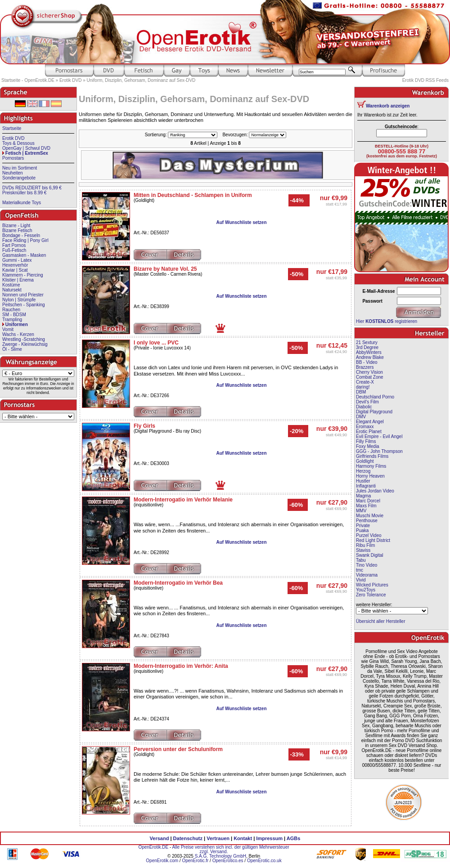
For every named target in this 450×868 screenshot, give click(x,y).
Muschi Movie (370, 516)
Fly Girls (144, 426)
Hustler (363, 481)
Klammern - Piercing (23, 275)
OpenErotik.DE (153, 847)
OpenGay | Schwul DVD (26, 148)
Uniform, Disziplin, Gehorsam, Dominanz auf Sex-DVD (141, 80)
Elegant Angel (370, 422)
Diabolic (364, 407)
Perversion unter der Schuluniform (178, 749)
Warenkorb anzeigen (388, 106)
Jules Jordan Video (375, 491)
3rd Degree (367, 347)
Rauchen (11, 310)
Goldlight (365, 461)
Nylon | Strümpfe (19, 300)
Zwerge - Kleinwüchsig (25, 344)
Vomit (8, 329)
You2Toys (366, 590)
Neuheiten (13, 173)
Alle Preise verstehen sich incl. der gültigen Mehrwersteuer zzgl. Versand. (230, 849)
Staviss (363, 550)
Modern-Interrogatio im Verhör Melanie (183, 500)
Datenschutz (188, 838)
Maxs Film (366, 506)
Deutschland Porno (375, 397)
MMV (361, 511)
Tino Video (367, 565)
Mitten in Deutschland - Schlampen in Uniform (193, 195)
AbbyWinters (369, 352)
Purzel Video (369, 535)
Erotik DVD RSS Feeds (425, 80)
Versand (160, 838)
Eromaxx (365, 427)
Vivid (361, 580)
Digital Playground (374, 412)
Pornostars (13, 158)
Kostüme (11, 285)
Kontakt (243, 838)
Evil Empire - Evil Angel (379, 436)
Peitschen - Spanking (24, 305)
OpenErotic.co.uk (264, 861)
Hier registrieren (387, 321)
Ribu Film (365, 545)
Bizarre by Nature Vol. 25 (165, 269)
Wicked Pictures (372, 585)
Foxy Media (368, 446)
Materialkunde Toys (22, 203)
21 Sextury (367, 342)
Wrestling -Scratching (24, 339)
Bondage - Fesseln (21, 235)
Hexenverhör (15, 265)
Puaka (362, 530)
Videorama (367, 575)
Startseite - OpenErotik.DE (28, 80)
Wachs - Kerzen (18, 334)
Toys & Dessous (18, 143)
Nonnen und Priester (23, 295)
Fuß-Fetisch (14, 250)
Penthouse (367, 521)
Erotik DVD (70, 80)
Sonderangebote (19, 178)
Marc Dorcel (368, 501)
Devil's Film (367, 402)
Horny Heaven (370, 476)
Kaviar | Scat (15, 270)
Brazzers (365, 367)
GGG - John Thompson (379, 451)
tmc (360, 570)
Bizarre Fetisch (17, 230)
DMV (361, 417)
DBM (361, 392)
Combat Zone (370, 377)
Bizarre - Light (16, 226)
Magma (363, 496)
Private (363, 526)
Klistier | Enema (18, 280)
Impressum (269, 838)
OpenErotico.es (228, 861)
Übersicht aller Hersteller (380, 621)
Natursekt (12, 290)
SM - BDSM (14, 315)
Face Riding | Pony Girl (25, 240)
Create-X (365, 382)
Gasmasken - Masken (24, 255)
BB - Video (367, 362)
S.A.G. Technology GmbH (220, 856)
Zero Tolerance (371, 595)
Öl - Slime (12, 349)
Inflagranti (366, 486)
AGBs (294, 838)
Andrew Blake (370, 357)
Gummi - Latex (17, 260)
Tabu (361, 560)
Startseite (12, 128)
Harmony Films (371, 466)
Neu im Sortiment (20, 168)
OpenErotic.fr (195, 861)
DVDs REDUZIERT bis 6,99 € (32, 188)
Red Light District (373, 540)
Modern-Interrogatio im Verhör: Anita (181, 666)
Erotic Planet (369, 432)
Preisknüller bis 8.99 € (24, 193)
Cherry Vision (369, 372)
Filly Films (366, 441)
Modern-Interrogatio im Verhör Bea (178, 583)
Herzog (363, 471)
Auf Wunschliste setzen (241, 222)
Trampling (12, 320)
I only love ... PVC (156, 343)
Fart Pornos (14, 245)
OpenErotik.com (162, 861)
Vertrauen (218, 838)
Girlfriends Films (372, 456)
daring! (363, 387)
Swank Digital (370, 555)
